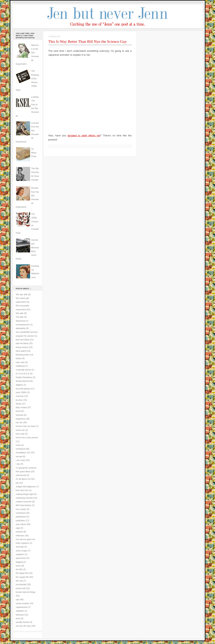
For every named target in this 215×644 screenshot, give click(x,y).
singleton (20, 554)
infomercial (21, 475)
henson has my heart (26, 426)
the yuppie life (22, 577)
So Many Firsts (34, 153)
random (19, 532)
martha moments (24, 502)
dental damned (23, 381)
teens (18, 566)
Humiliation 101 (23, 453)
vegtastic (20, 611)
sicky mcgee (22, 551)
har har (19, 422)
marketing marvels (24, 498)
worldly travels (22, 622)
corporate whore (23, 370)
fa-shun (19, 400)
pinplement (21, 517)
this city (19, 581)
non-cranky (21, 509)
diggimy (19, 385)
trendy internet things (26, 592)
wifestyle (20, 615)
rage (18, 528)
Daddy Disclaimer (24, 377)
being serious (22, 347)
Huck (18, 445)
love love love (22, 490)
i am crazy (21, 460)
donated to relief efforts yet (84, 136)
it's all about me (23, 479)
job (17, 483)
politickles (20, 521)
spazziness (21, 558)
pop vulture (21, 524)
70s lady (20, 317)
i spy (18, 464)
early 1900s (21, 392)
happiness (21, 419)
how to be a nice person (27, 437)
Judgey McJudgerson (26, 487)
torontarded (21, 584)
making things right (25, 494)
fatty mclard (21, 407)
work (18, 618)
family (19, 404)
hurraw (19, 456)
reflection (20, 536)
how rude (20, 434)
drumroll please (23, 389)
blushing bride (22, 355)
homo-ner (20, 430)
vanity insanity (22, 603)
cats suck (20, 362)
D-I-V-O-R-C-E (23, 374)
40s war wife (22, 294)
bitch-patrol (21, 351)
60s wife (20, 313)
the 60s (19, 569)
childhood (20, 366)
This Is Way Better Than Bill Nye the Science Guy (88, 41)
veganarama (22, 607)
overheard (21, 513)
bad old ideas (22, 343)
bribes (19, 358)
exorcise (20, 396)
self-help (20, 547)
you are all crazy (23, 626)
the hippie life (22, 573)
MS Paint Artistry (24, 505)
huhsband (20, 449)
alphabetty (21, 328)
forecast (20, 415)
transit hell (21, 588)
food (18, 411)
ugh (18, 599)
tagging (19, 562)
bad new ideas (23, 340)
